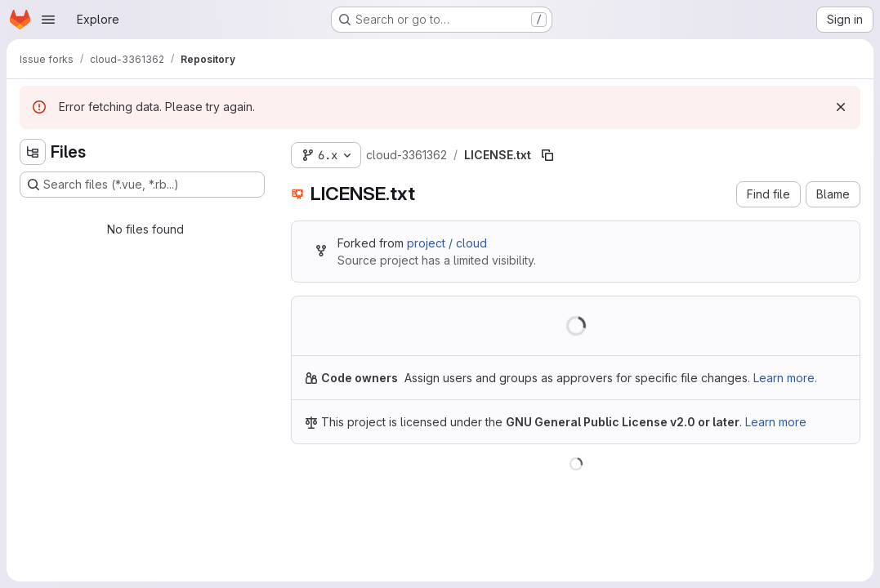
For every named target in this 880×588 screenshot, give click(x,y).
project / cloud (447, 243)
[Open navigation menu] (48, 20)
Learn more (776, 422)
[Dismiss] (841, 107)
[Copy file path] (547, 155)
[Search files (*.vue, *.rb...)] (142, 185)
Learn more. (785, 378)
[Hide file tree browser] (33, 152)
